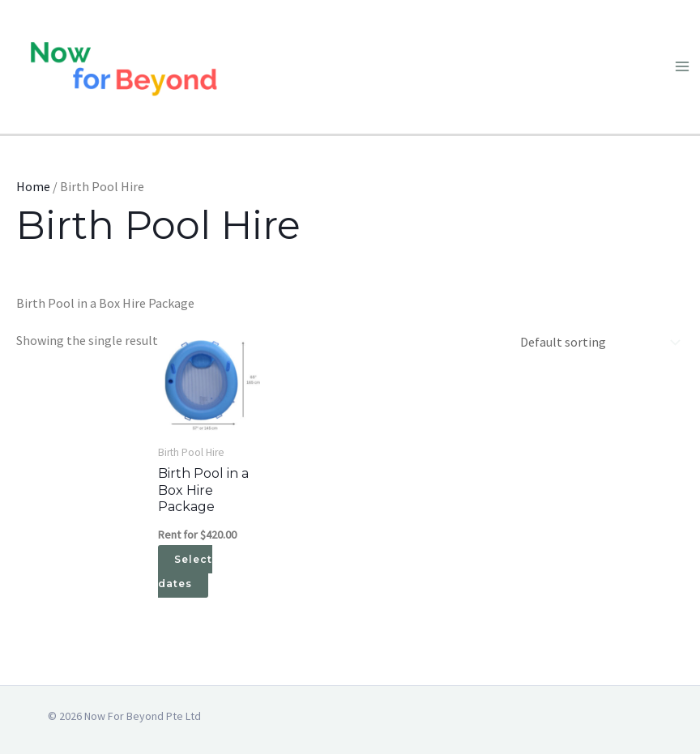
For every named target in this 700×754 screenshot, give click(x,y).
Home (33, 186)
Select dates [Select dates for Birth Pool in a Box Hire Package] (185, 571)
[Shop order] (597, 342)
